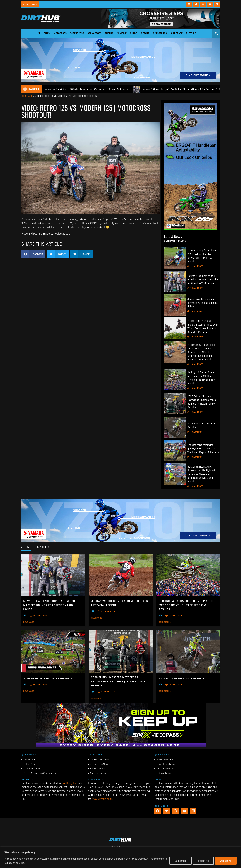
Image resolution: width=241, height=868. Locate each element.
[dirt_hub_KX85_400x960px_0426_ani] (191, 229)
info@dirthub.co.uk (102, 799)
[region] (120, 858)
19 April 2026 (195, 412)
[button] (33, 254)
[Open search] (216, 33)
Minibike (122, 33)
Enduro (109, 33)
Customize (181, 861)
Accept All (226, 861)
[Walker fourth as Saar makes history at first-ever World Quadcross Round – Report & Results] (175, 328)
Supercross (77, 33)
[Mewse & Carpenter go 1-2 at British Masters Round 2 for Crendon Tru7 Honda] (175, 282)
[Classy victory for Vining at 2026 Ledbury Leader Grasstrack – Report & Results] (175, 258)
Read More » (35, 622)
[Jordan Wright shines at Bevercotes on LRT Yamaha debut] (175, 305)
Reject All (203, 861)
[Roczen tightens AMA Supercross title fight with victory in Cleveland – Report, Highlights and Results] (175, 474)
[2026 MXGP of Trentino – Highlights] (53, 651)
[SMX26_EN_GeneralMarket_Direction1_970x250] (121, 746)
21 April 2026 (195, 266)
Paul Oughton (69, 783)
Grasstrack (160, 33)
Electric (191, 33)
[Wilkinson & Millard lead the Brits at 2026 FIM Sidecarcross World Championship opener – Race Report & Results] (175, 352)
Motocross (60, 33)
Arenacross (94, 33)
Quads (134, 33)
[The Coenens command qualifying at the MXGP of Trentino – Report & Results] (175, 451)
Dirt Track (176, 33)
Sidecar (145, 33)
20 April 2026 (195, 288)
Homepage (27, 96)
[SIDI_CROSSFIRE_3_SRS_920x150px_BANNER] (161, 27)
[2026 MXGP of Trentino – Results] (175, 427)
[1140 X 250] (121, 81)
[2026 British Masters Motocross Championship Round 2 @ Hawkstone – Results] (175, 404)
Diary (47, 33)
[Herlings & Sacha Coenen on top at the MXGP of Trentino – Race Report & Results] (175, 380)
